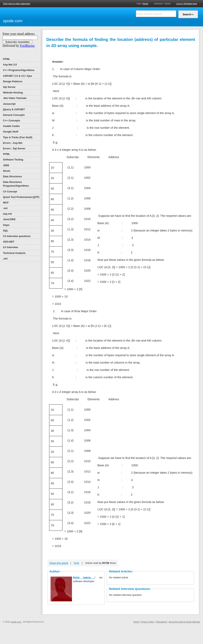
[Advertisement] (69, 16)
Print (76, 563)
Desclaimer (162, 622)
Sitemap (196, 622)
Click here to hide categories (17, 4)
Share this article (59, 563)
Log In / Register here (187, 4)
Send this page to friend (180, 622)
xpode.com (13, 21)
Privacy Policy (148, 622)
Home (145, 3)
